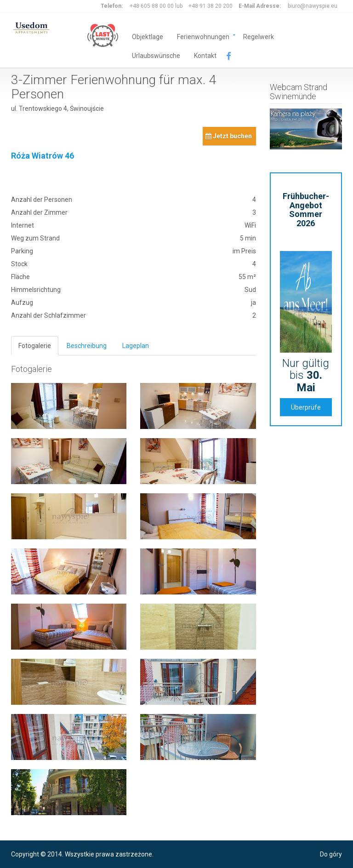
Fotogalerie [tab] (35, 346)
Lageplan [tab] (136, 346)
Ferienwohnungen (203, 36)
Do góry (331, 854)
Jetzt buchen (229, 136)
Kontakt (205, 55)
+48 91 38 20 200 (211, 6)
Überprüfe (306, 407)
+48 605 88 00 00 (152, 6)
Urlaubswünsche (156, 55)
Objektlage (148, 36)
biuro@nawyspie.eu (313, 6)
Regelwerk (259, 36)
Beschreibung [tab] (87, 346)
